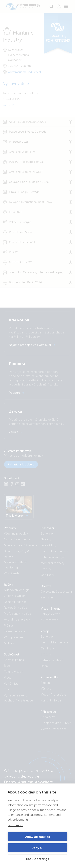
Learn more (15, 825)
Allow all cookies (38, 837)
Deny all (37, 848)
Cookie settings (38, 859)
